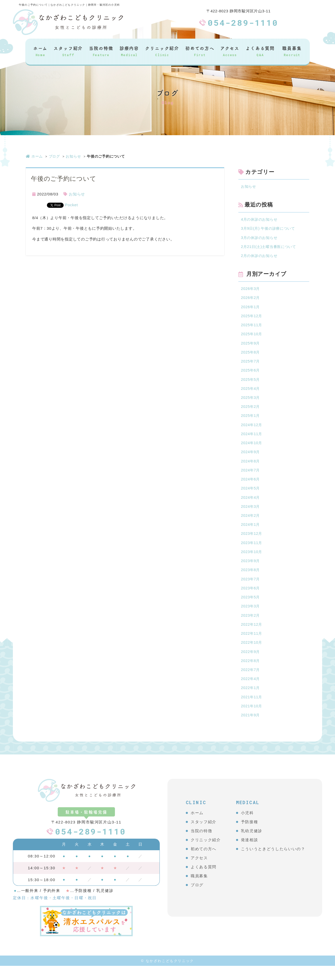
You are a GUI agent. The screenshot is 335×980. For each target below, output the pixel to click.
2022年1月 (251, 701)
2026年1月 (251, 309)
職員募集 (292, 51)
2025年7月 (251, 365)
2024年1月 (251, 533)
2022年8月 (251, 673)
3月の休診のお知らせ (260, 239)
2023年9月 (251, 570)
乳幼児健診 (252, 845)
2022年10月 (252, 654)
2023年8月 (251, 580)
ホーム (40, 51)
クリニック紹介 (162, 51)
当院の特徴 (101, 51)
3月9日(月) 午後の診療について (270, 229)
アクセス (230, 51)
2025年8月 (251, 356)
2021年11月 (252, 711)
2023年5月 (251, 608)
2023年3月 (251, 617)
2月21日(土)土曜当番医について (270, 248)
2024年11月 (252, 440)
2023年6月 (251, 599)
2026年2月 (251, 300)
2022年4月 (251, 692)
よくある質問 (260, 51)
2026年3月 (251, 290)
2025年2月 (251, 412)
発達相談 (250, 854)
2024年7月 (251, 477)
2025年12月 (252, 318)
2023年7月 (251, 589)
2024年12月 (252, 430)
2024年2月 (251, 524)
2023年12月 (252, 542)
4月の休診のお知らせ (260, 220)
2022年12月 (252, 636)
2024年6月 (251, 487)
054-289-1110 (243, 23)
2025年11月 (252, 328)
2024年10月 (252, 449)
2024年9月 (251, 458)
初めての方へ (200, 51)
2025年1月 (251, 421)
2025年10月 (252, 337)
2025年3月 (251, 402)
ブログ (54, 156)
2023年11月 (252, 552)
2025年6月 (251, 375)
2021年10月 (252, 720)
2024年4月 (251, 505)
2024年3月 (251, 514)
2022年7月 (251, 682)
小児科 (247, 827)
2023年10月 (252, 561)
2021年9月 (251, 729)
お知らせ (73, 156)
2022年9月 (251, 664)
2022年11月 (252, 645)
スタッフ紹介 (68, 51)
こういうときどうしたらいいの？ (273, 863)
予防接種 (250, 836)
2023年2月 (251, 626)
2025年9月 (251, 346)
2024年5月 (251, 496)
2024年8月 (251, 468)
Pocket (71, 205)
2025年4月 (251, 393)
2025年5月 (251, 384)
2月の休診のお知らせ (260, 257)
